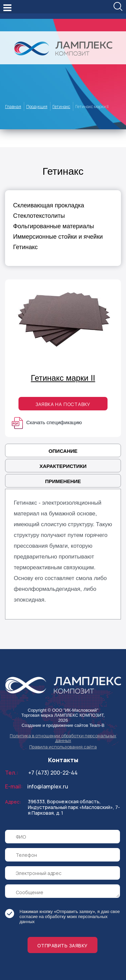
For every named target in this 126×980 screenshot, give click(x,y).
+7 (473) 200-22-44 (53, 773)
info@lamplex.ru (48, 786)
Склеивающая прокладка (49, 205)
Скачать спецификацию (47, 422)
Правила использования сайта (63, 747)
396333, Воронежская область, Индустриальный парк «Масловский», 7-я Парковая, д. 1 (74, 807)
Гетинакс (25, 247)
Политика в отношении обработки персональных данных (63, 738)
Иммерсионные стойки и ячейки (58, 237)
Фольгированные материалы (54, 226)
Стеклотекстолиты (39, 216)
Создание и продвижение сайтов (55, 725)
